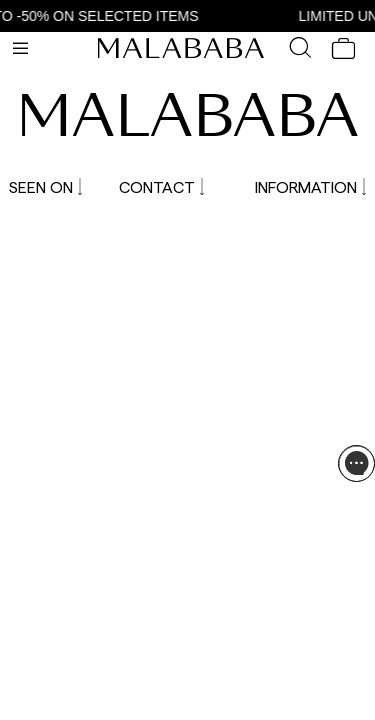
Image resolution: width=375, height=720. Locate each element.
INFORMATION (310, 186)
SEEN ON (45, 186)
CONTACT (161, 186)
